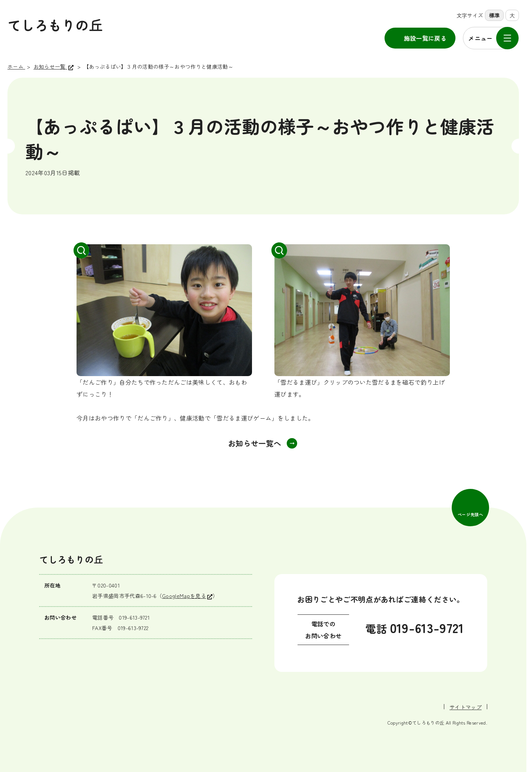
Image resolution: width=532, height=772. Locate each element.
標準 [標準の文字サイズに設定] (494, 15)
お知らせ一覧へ (255, 443)
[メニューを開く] (491, 38)
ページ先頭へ (470, 514)
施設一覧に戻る (425, 38)
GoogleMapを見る (184, 596)
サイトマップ (466, 707)
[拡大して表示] (164, 310)
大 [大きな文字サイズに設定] (512, 15)
